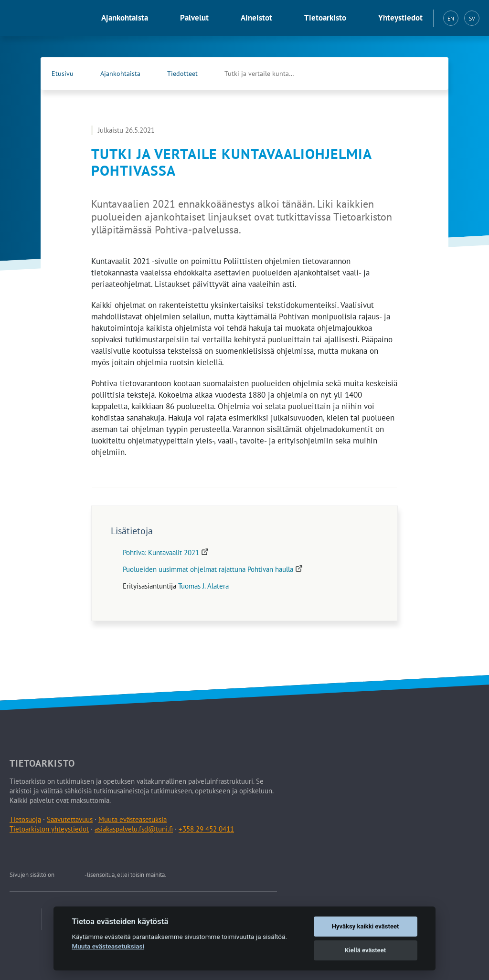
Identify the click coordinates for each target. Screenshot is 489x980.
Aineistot (256, 18)
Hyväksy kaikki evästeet (366, 926)
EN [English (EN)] (451, 18)
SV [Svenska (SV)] (472, 18)
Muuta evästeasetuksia (133, 819)
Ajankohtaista (125, 18)
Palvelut (194, 18)
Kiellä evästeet (365, 950)
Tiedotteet (182, 74)
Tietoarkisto (325, 18)
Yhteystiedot (400, 18)
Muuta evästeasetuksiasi (108, 946)
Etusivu (63, 74)
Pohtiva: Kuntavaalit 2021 (166, 553)
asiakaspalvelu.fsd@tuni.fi (134, 829)
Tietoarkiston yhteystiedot (49, 829)
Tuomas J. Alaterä (203, 586)
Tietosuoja (25, 819)
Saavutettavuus (70, 819)
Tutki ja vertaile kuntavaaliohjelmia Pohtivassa (270, 74)
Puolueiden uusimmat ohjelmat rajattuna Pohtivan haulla (213, 569)
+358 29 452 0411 (206, 829)
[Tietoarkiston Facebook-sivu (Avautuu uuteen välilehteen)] (408, 74)
